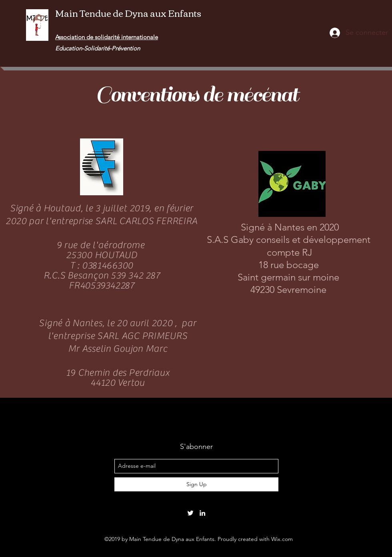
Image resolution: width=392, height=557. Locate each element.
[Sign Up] (196, 484)
